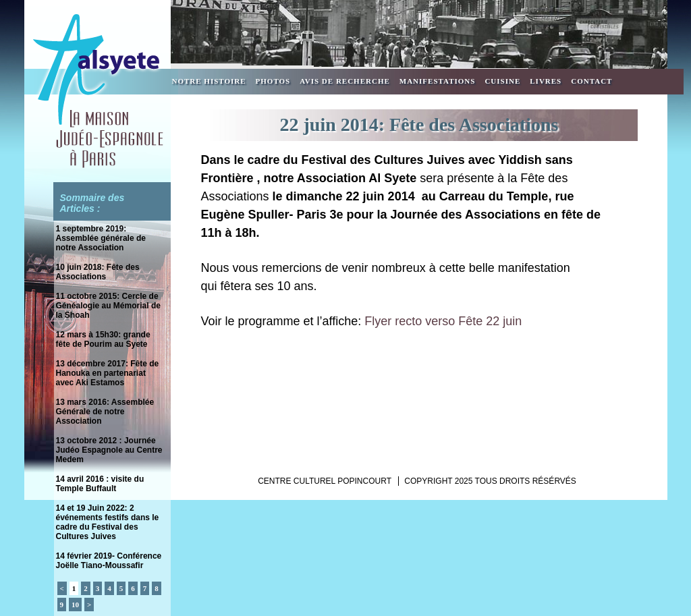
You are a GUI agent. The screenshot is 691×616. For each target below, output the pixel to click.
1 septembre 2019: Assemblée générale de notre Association (101, 238)
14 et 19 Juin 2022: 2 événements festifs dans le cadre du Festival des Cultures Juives (108, 522)
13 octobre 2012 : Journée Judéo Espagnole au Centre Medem (109, 450)
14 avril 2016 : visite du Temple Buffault (100, 484)
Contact (591, 81)
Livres (546, 81)
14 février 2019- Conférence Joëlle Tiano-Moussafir (109, 561)
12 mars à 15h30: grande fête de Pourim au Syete (103, 339)
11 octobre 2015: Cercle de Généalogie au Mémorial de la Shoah (108, 306)
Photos (273, 81)
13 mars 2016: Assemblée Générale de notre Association (105, 412)
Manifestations (438, 81)
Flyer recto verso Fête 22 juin (443, 321)
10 (75, 605)
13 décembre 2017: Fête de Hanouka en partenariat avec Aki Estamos (108, 373)
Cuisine (502, 81)
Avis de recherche (345, 81)
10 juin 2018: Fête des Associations (98, 272)
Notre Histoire (209, 81)
